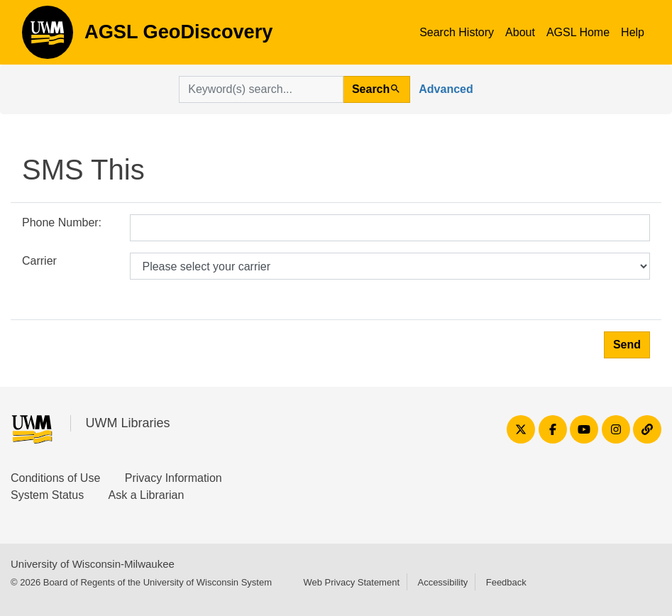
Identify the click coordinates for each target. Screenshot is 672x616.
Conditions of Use (55, 478)
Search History (457, 32)
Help (633, 32)
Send (627, 345)
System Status (47, 495)
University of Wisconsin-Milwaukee (93, 564)
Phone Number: (62, 222)
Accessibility (442, 582)
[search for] (261, 89)
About (520, 32)
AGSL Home (578, 32)
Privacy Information (173, 478)
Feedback (506, 582)
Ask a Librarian (147, 495)
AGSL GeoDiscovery (48, 37)
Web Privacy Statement (351, 582)
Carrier (39, 261)
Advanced (446, 89)
